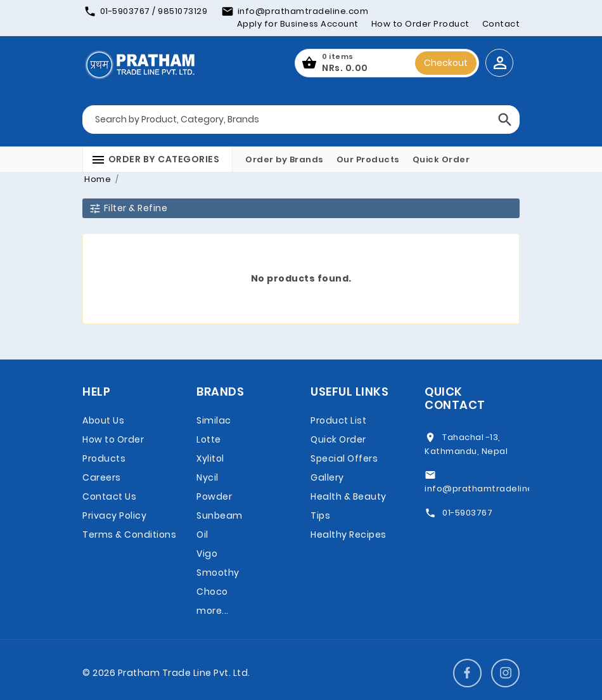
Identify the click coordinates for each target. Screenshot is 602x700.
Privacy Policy (114, 515)
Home (98, 179)
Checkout (446, 63)
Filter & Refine (128, 208)
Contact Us (109, 496)
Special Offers (344, 458)
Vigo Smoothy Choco (218, 573)
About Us (103, 420)
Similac (214, 420)
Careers (102, 477)
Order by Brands (285, 159)
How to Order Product (420, 24)
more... (213, 611)
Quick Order (441, 159)
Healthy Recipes (349, 535)
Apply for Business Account (298, 24)
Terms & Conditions (129, 535)
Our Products (368, 159)
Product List (338, 420)
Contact (501, 24)
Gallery (327, 477)
